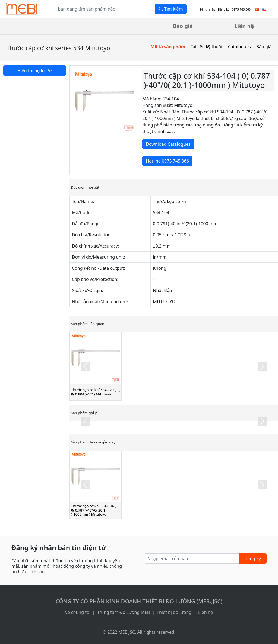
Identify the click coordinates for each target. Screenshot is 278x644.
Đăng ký (223, 9)
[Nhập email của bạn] (191, 559)
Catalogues (239, 47)
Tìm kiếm (171, 9)
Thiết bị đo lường (174, 612)
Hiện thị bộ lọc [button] (35, 71)
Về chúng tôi (78, 612)
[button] (85, 366)
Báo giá (183, 26)
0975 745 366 (241, 9)
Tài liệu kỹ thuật (207, 47)
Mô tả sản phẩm (168, 47)
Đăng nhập (207, 9)
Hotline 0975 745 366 (167, 161)
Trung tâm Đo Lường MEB (124, 612)
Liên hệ (244, 26)
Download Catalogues (168, 144)
